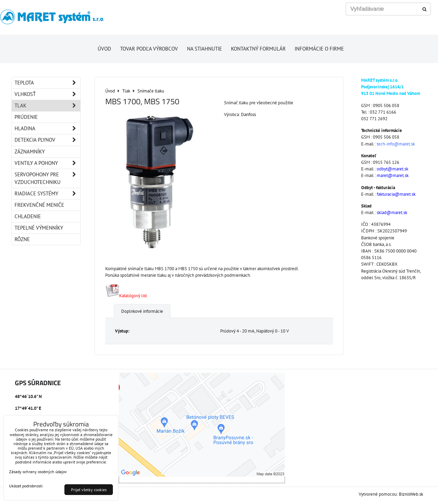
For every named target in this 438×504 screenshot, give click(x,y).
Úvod (104, 49)
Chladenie (28, 216)
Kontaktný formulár (258, 49)
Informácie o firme (319, 49)
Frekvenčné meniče (39, 205)
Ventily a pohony (47, 163)
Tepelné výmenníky (39, 228)
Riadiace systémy (47, 194)
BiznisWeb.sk (411, 494)
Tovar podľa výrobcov (149, 49)
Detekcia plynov (47, 140)
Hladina (47, 129)
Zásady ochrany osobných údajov (38, 472)
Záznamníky (30, 152)
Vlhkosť (47, 94)
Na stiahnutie (204, 49)
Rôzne (22, 239)
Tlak (47, 106)
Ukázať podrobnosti (26, 486)
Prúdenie (26, 117)
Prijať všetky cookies (89, 490)
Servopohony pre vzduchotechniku (47, 178)
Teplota (47, 83)
